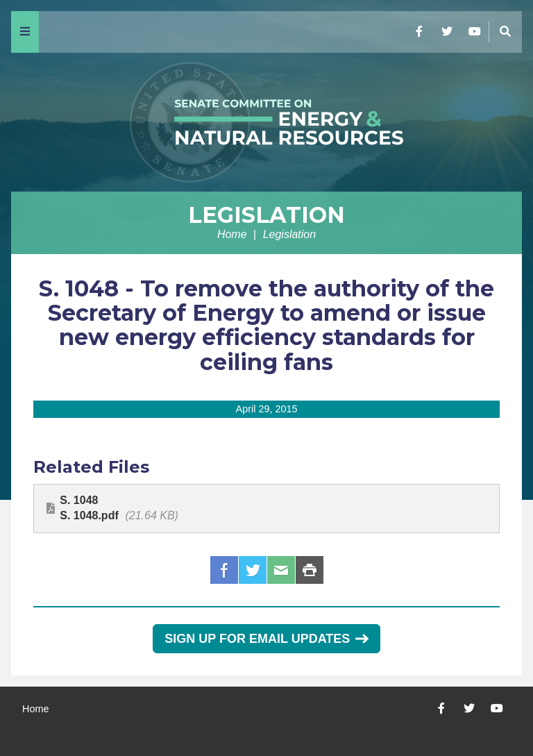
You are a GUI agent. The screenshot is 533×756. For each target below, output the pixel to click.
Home (232, 234)
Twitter (253, 570)
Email (281, 570)
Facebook (224, 570)
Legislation (266, 215)
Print (310, 570)
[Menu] (25, 32)
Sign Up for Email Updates (266, 639)
